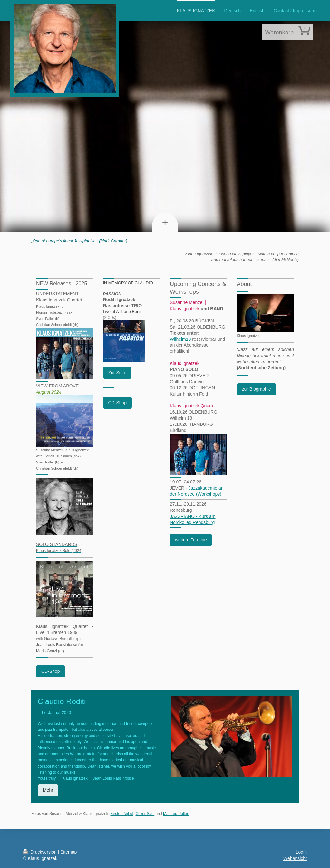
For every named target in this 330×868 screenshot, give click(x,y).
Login (301, 852)
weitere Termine (191, 540)
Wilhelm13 (180, 339)
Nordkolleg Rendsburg (192, 522)
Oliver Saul (145, 814)
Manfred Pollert (176, 814)
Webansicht (295, 858)
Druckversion (40, 852)
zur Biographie (257, 389)
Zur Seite (117, 373)
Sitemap (68, 852)
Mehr (48, 790)
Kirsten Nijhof (122, 814)
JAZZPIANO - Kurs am (193, 516)
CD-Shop (51, 671)
